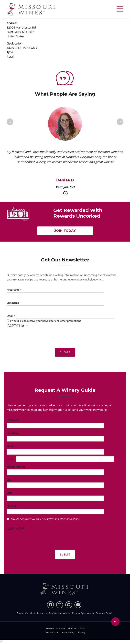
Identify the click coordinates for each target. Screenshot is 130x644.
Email (10, 316)
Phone (10, 446)
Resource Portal (104, 613)
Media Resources (38, 613)
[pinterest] (69, 605)
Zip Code (12, 506)
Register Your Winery (60, 613)
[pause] (65, 193)
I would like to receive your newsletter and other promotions (46, 321)
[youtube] (78, 605)
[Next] (120, 122)
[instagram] (60, 605)
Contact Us (22, 613)
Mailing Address (16, 467)
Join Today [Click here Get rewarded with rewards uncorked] (65, 231)
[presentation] (32, 339)
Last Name (13, 303)
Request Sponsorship (83, 613)
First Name (13, 290)
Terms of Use (51, 632)
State (9, 493)
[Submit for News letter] (65, 352)
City (9, 480)
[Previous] (10, 122)
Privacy (82, 632)
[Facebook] (50, 605)
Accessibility (68, 632)
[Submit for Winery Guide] (65, 554)
